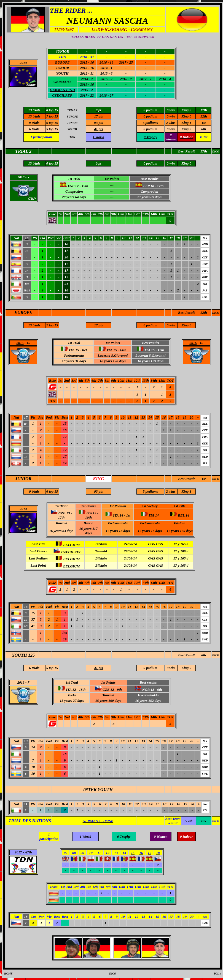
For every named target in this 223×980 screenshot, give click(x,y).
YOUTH (62, 73)
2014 (23, 63)
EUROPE (23, 312)
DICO (216, 313)
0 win (171, 116)
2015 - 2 (87, 90)
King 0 (186, 116)
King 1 (186, 123)
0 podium (150, 116)
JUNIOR (23, 479)
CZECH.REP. (62, 95)
